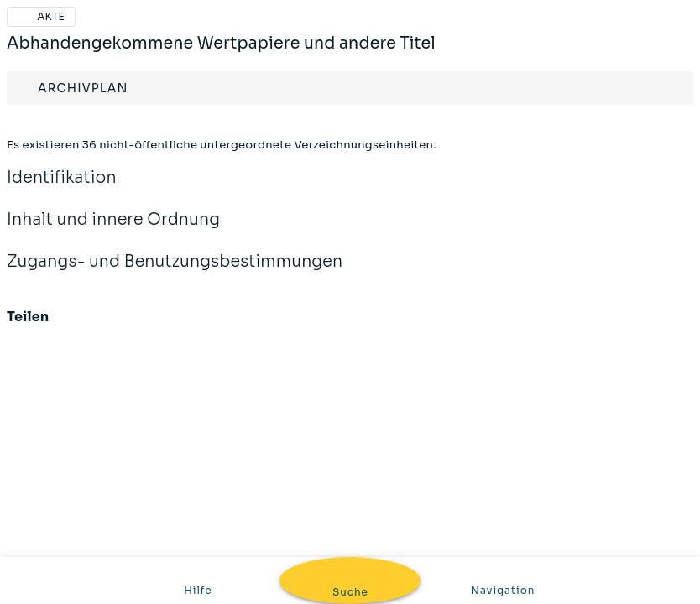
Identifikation (62, 189)
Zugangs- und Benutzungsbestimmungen (175, 273)
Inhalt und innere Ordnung (113, 231)
